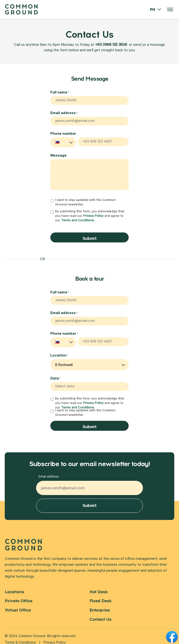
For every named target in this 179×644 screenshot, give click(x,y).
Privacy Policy (93, 215)
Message (58, 154)
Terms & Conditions (20, 637)
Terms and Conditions (78, 220)
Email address (64, 113)
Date (55, 375)
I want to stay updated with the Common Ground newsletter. (85, 201)
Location (59, 352)
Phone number (63, 133)
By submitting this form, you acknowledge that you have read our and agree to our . (90, 215)
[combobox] (63, 141)
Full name (60, 93)
